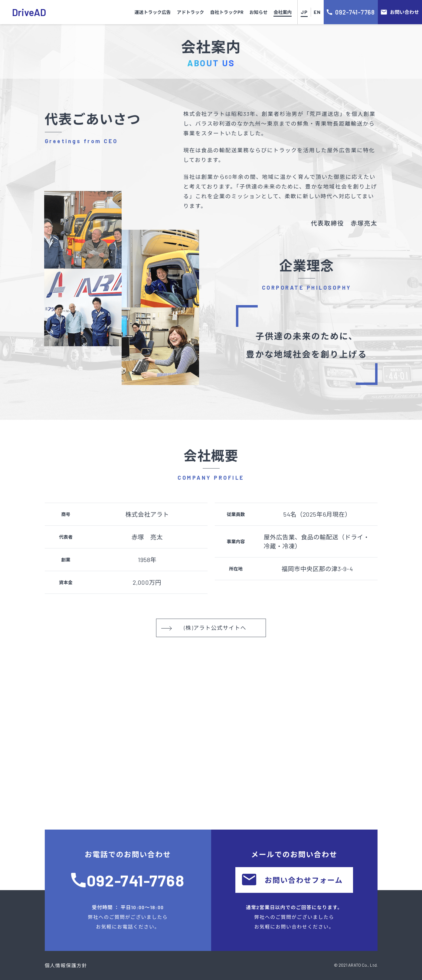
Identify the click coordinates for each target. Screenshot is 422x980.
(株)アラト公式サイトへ (204, 628)
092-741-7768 (136, 880)
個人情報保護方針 (66, 965)
